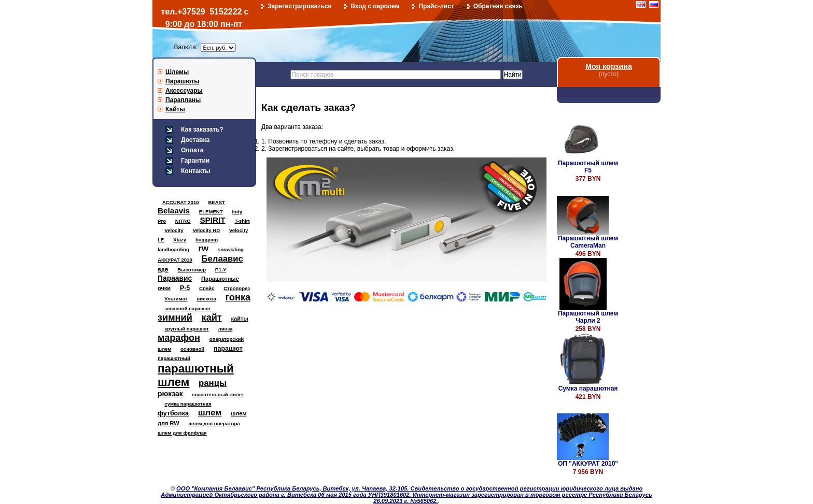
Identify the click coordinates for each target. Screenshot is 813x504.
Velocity (174, 230)
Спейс (207, 288)
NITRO (183, 221)
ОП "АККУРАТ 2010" (588, 464)
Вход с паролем (375, 6)
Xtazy (180, 240)
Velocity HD (206, 230)
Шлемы (177, 72)
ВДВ (163, 270)
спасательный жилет (218, 394)
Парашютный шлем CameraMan (588, 242)
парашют (228, 349)
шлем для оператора (214, 423)
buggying (207, 240)
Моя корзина (609, 66)
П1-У (221, 270)
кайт (212, 318)
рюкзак (170, 394)
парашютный (174, 358)
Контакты (196, 171)
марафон (179, 338)
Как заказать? (202, 129)
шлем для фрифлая (182, 433)
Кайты (175, 109)
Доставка (195, 140)
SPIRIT (212, 220)
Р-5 (185, 288)
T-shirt (242, 221)
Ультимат (176, 299)
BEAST (216, 202)
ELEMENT (211, 212)
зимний (175, 318)
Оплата (192, 150)
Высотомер (192, 270)
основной (192, 349)
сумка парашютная (188, 404)
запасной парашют (188, 308)
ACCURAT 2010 (181, 202)
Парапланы (183, 100)
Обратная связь (498, 6)
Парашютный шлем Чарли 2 (588, 317)
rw (204, 248)
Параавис (175, 278)
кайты (240, 319)
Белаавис (222, 259)
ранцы (213, 383)
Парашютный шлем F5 (588, 167)
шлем (210, 413)
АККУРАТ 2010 (175, 260)
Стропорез (237, 288)
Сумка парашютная (588, 388)
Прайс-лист (436, 6)
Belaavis (174, 211)
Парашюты (182, 81)
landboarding (173, 249)
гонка (238, 297)
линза (226, 329)
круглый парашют (186, 329)
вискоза (206, 299)
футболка (173, 413)
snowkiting (231, 249)
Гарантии (195, 161)
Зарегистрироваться (299, 6)
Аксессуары (184, 91)
